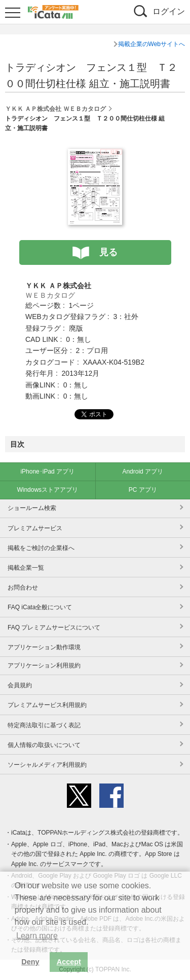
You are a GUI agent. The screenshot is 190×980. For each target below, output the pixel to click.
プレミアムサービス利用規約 (47, 705)
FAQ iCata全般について (40, 607)
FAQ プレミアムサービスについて (54, 628)
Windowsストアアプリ (47, 490)
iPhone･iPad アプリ (47, 472)
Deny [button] (30, 962)
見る (108, 252)
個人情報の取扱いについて (44, 745)
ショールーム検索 (32, 508)
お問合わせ (23, 587)
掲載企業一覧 (26, 568)
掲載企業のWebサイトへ (151, 44)
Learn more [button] (37, 936)
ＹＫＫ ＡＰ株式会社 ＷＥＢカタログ (55, 109)
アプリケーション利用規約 (44, 665)
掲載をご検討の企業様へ (41, 548)
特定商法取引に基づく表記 (44, 725)
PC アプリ (143, 490)
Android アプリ (143, 472)
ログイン (169, 11)
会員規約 (20, 685)
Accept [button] (69, 962)
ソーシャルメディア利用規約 (47, 765)
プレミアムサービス (35, 528)
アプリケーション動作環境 (44, 647)
